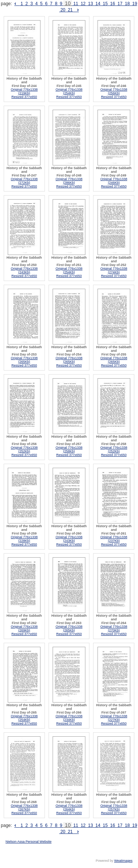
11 (76, 4)
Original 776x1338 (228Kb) (24, 539)
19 (134, 4)
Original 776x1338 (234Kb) (69, 718)
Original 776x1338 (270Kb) (114, 628)
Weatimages (123, 861)
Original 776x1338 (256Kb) (114, 91)
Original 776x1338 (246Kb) (114, 181)
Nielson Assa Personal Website (29, 842)
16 (113, 4)
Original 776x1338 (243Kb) (24, 270)
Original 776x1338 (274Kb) (114, 270)
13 (91, 4)
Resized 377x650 (24, 97)
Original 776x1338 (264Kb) (69, 807)
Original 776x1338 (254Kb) (69, 91)
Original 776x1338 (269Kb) (24, 628)
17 (120, 4)
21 (70, 10)
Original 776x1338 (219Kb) (24, 91)
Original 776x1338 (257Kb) (114, 807)
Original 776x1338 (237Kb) (114, 539)
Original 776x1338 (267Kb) (24, 807)
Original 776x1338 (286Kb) (69, 181)
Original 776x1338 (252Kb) (24, 449)
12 (83, 4)
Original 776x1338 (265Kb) (24, 360)
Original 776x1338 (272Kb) (24, 181)
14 (98, 4)
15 (105, 4)
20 (63, 10)
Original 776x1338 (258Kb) (69, 449)
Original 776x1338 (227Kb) (114, 718)
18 (127, 4)
